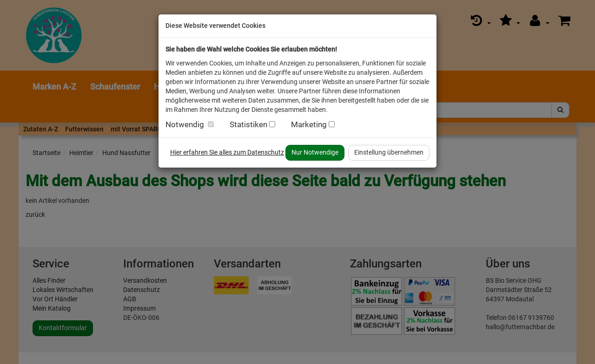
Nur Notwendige (315, 152)
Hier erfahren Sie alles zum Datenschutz (227, 152)
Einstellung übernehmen (389, 152)
